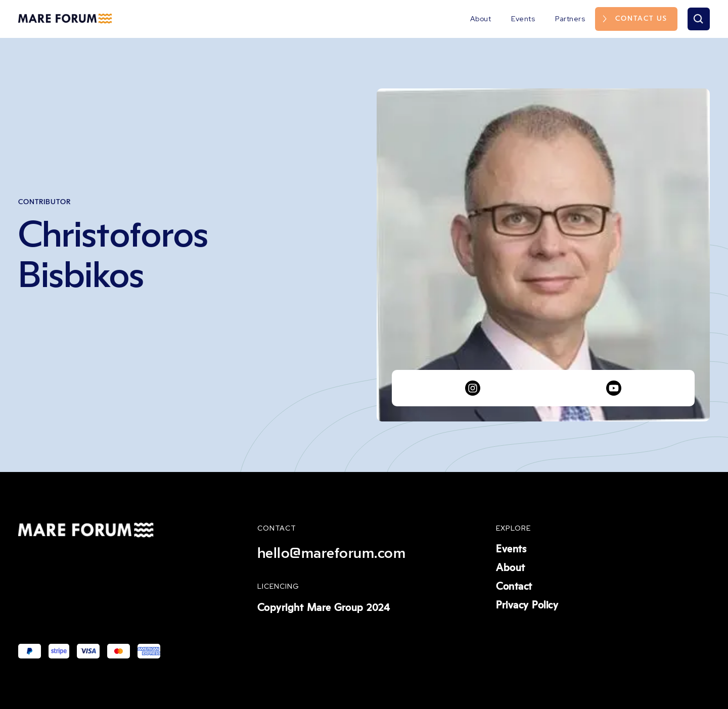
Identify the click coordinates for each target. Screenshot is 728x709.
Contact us (641, 19)
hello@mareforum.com (332, 553)
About (481, 19)
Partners (570, 19)
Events (523, 19)
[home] (65, 19)
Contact (514, 587)
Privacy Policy (527, 605)
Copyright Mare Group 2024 (324, 608)
